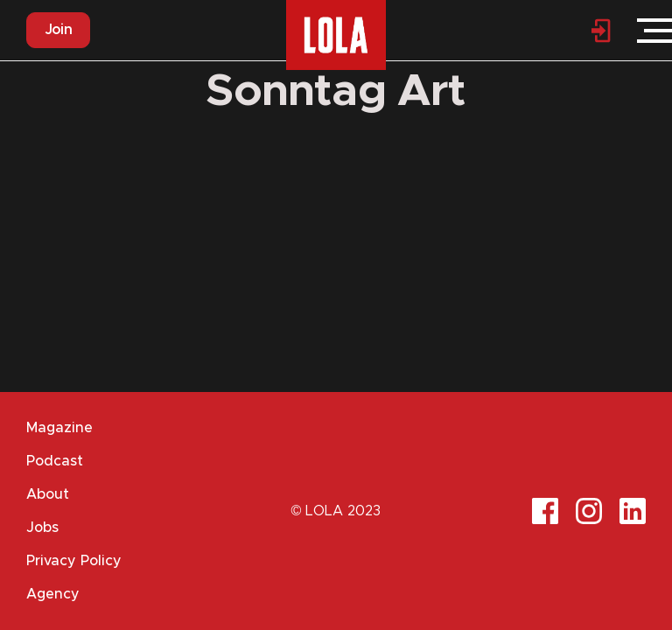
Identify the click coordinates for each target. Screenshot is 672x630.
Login (602, 31)
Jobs (42, 528)
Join (58, 30)
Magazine (59, 428)
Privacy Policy (74, 561)
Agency (53, 594)
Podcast (55, 461)
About (48, 494)
